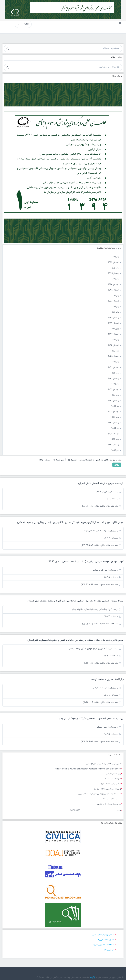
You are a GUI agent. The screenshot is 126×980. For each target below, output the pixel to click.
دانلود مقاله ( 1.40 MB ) (94, 663)
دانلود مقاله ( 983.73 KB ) (93, 624)
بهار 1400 (115, 340)
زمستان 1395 (113, 273)
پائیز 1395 (115, 268)
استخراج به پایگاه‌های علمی (103, 935)
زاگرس (93, 977)
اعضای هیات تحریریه (106, 940)
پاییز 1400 (115, 351)
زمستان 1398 (113, 318)
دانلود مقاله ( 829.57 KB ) (93, 585)
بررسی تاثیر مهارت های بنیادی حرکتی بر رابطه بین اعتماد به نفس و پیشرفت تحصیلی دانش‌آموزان (75, 640)
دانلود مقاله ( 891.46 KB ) (93, 506)
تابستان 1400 (113, 345)
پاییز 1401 (115, 373)
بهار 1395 (115, 257)
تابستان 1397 (113, 301)
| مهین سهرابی (102, 727)
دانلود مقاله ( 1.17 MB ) (94, 702)
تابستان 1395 (113, 262)
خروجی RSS (109, 950)
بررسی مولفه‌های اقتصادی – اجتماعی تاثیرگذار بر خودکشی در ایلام (91, 719)
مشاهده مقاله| (112, 506)
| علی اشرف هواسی (100, 570)
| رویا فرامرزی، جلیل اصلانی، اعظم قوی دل (90, 609)
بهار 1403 (115, 406)
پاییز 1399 (115, 329)
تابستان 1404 (113, 434)
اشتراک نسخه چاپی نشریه (104, 945)
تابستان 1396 (113, 285)
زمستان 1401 (113, 379)
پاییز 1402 (115, 395)
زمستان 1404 (113, 445)
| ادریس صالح (102, 492)
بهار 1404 (115, 428)
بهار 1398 (115, 307)
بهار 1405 (115, 450)
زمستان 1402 (113, 401)
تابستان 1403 (113, 412)
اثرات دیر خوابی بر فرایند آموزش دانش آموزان (101, 483)
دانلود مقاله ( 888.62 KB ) (93, 545)
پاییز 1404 (115, 439)
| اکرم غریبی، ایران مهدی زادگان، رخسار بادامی (89, 649)
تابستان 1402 (113, 390)
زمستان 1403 (113, 423)
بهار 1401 (115, 362)
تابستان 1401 (113, 367)
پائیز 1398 (115, 312)
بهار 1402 (115, 384)
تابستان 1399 (113, 323)
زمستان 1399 (113, 334)
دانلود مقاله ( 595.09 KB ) (93, 742)
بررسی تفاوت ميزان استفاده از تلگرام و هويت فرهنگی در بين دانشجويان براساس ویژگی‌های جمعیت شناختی (70, 522)
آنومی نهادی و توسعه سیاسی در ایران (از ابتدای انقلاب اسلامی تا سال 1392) (86, 562)
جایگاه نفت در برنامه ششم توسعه (107, 679)
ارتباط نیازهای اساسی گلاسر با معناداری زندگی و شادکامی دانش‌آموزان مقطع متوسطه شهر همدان (76, 601)
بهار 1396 (115, 279)
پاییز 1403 (115, 417)
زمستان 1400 (113, 356)
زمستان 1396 (113, 290)
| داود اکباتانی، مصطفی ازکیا (96, 531)
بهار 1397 (115, 296)
